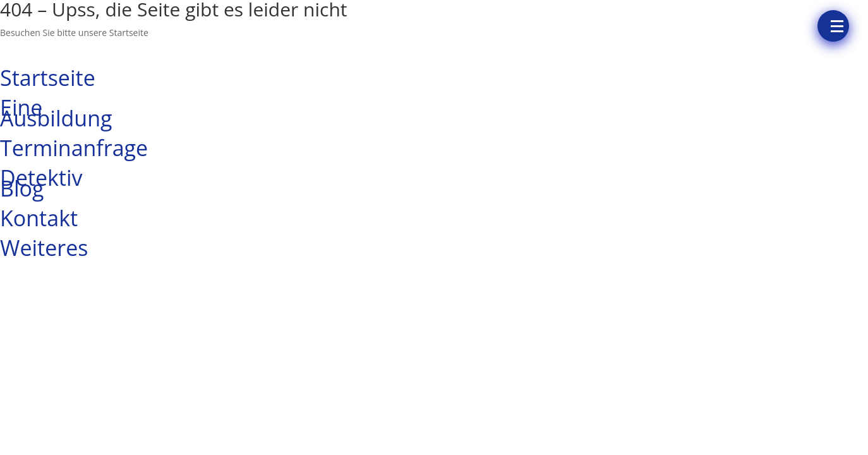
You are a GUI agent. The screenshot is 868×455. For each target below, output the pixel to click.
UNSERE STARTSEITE (73, 51)
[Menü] (833, 26)
